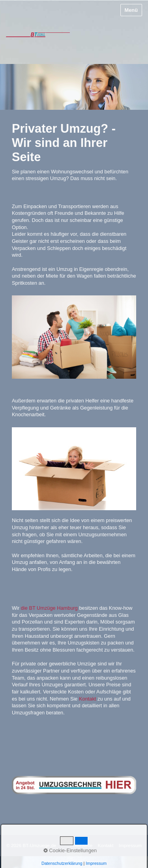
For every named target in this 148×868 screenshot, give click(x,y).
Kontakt (87, 699)
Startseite (83, 845)
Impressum (130, 845)
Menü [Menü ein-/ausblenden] (131, 10)
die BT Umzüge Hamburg (49, 608)
